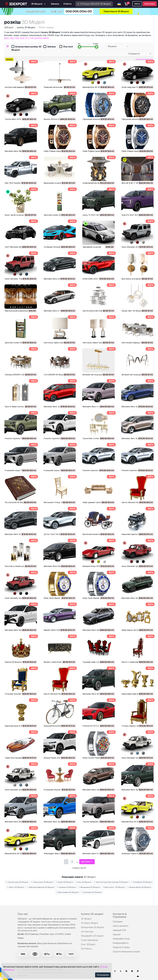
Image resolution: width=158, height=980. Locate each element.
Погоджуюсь (103, 975)
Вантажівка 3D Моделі (67, 892)
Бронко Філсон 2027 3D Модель (59, 119)
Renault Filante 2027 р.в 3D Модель (59, 758)
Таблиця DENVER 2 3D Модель (19, 375)
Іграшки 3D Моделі (66, 887)
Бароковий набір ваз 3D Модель (136, 694)
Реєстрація (150, 4)
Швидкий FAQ (119, 930)
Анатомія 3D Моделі (92, 892)
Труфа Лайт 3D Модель (132, 311)
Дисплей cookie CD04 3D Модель (20, 343)
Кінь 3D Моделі (84, 882)
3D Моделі (86, 919)
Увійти (137, 4)
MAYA (46, 38)
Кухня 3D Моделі (64, 882)
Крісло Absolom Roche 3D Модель (137, 502)
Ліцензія (117, 935)
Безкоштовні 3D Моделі (92, 927)
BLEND (39, 38)
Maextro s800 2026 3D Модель (58, 630)
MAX (7, 38)
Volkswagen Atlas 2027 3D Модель (59, 854)
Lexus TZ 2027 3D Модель (94, 215)
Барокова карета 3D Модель (135, 534)
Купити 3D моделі (92, 914)
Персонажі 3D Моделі (42, 882)
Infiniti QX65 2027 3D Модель (96, 279)
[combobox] (117, 46)
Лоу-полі (66, 47)
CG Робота (86, 949)
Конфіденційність (121, 943)
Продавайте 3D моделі (92, 936)
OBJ (12, 38)
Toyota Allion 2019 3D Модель (18, 119)
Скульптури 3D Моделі (17, 882)
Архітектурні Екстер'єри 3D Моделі (111, 882)
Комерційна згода (121, 939)
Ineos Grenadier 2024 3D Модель (136, 247)
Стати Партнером (89, 940)
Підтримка (118, 922)
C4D (32, 38)
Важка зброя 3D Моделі (139, 887)
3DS (22, 38)
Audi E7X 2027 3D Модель (133, 215)
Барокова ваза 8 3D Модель (18, 726)
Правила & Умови (121, 947)
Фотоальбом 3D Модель (16, 502)
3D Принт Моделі (89, 923)
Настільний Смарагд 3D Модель (136, 343)
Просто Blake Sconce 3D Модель (20, 407)
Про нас (23, 914)
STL (27, 38)
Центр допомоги (121, 926)
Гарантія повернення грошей (126, 952)
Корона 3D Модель (13, 662)
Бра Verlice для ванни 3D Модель (137, 279)
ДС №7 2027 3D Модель (55, 534)
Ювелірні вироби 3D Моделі (41, 887)
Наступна (87, 862)
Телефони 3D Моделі (142, 882)
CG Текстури (87, 932)
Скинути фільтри (144, 59)
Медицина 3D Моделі (89, 887)
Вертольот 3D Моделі (114, 887)
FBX (17, 38)
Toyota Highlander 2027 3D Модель (98, 822)
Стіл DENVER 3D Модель (55, 375)
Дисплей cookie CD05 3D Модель (59, 215)
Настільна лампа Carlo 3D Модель (98, 343)
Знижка (50, 47)
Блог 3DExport (88, 944)
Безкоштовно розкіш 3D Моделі (26, 48)
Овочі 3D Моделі (16, 887)
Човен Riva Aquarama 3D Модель (19, 758)
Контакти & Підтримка (120, 915)
